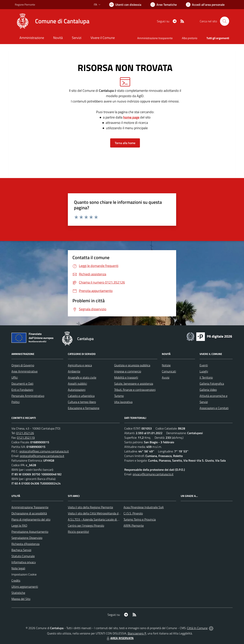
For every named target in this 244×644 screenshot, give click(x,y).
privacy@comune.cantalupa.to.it (153, 474)
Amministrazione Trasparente (30, 507)
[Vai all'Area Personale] (205, 5)
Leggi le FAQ (19, 526)
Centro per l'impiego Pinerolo (86, 526)
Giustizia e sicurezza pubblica (132, 365)
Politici (16, 402)
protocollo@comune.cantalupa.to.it (42, 456)
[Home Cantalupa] (52, 21)
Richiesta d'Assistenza (25, 544)
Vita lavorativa (123, 402)
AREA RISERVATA (120, 638)
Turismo (119, 396)
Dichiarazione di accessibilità (29, 513)
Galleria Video (208, 390)
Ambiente (74, 371)
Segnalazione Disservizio (27, 538)
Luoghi (204, 371)
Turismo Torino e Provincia (140, 519)
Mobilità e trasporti (126, 377)
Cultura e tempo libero (82, 402)
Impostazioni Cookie (24, 574)
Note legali (18, 568)
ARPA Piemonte (134, 526)
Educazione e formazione (84, 408)
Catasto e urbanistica (81, 396)
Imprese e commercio (128, 371)
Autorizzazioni (77, 390)
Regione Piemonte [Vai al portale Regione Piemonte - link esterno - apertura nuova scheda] (25, 4)
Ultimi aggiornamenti (25, 587)
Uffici (15, 377)
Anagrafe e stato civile (82, 377)
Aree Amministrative (24, 371)
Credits (16, 580)
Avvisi (166, 377)
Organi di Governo (23, 365)
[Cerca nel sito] (225, 21)
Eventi (204, 365)
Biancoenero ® (137, 633)
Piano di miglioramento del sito (31, 519)
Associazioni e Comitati (214, 408)
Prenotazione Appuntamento (30, 532)
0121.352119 (26, 438)
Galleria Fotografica (212, 384)
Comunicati (169, 371)
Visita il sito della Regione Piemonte (90, 507)
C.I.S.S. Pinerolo (133, 513)
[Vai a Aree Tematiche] (164, 5)
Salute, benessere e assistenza (134, 384)
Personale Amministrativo (28, 396)
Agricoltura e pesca (80, 365)
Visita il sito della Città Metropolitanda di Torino (98, 513)
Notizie (166, 365)
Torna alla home (125, 143)
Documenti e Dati (22, 384)
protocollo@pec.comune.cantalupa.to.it (44, 451)
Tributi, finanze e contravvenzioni (135, 390)
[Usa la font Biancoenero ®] (125, 5)
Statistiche (18, 593)
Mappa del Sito (21, 599)
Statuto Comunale (23, 556)
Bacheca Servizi (21, 550)
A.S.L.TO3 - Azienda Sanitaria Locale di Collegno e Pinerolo (105, 519)
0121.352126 (25, 433)
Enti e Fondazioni (22, 390)
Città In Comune (197, 628)
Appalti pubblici (77, 384)
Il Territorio (206, 377)
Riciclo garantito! (78, 532)
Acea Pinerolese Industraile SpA (144, 507)
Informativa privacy (24, 562)
